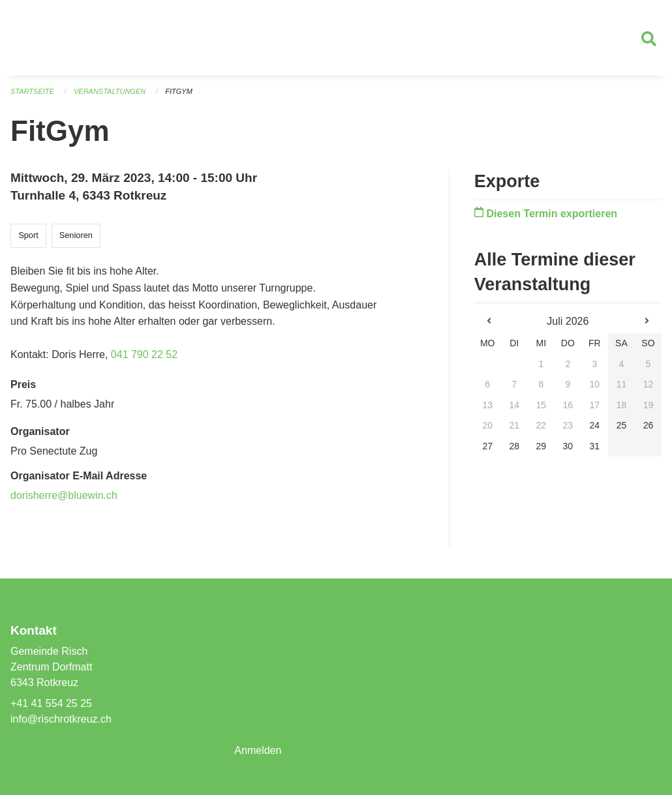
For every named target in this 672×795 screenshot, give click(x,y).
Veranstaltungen (110, 91)
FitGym (179, 91)
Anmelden (258, 750)
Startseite (32, 91)
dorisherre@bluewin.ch (64, 495)
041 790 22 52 (144, 354)
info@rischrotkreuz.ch (61, 719)
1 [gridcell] (541, 364)
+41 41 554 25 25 (51, 703)
